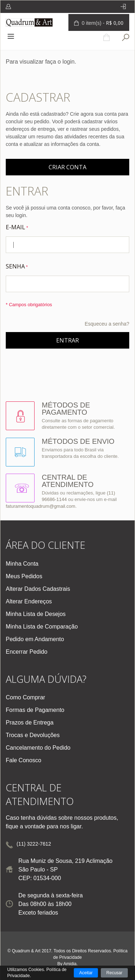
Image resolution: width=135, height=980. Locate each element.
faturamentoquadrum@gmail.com (40, 506)
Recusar (114, 973)
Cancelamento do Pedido (38, 748)
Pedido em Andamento (35, 639)
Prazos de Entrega (30, 723)
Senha (15, 266)
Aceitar (86, 973)
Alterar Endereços (29, 601)
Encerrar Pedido (27, 652)
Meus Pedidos (24, 576)
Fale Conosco (24, 760)
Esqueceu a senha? (107, 324)
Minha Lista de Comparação (42, 627)
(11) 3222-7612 (34, 844)
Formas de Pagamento (35, 710)
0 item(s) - (102, 23)
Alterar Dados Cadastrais (38, 589)
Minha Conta (22, 564)
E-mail (15, 227)
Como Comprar (25, 697)
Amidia (70, 964)
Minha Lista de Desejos (36, 614)
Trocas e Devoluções (33, 735)
